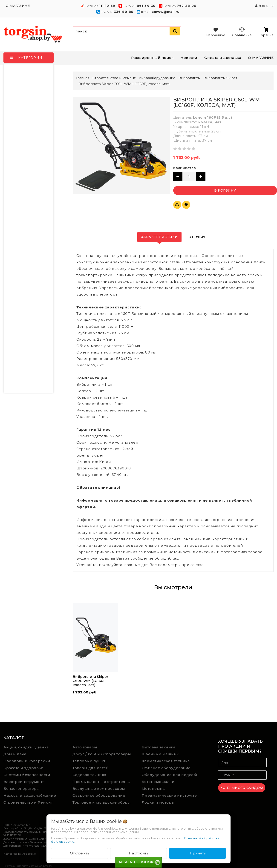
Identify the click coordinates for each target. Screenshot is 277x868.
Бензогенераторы (22, 789)
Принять (198, 853)
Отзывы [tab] (197, 237)
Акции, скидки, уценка (26, 747)
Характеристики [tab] (159, 237)
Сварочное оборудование (99, 795)
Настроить (138, 853)
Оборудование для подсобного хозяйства (173, 775)
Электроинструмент (24, 782)
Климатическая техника (166, 761)
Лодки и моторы (158, 802)
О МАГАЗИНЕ (261, 58)
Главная (83, 78)
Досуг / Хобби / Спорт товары (102, 754)
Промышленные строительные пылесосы (104, 782)
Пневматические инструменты (173, 795)
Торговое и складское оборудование (104, 802)
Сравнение (242, 32)
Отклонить (79, 853)
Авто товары (85, 747)
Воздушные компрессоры (99, 789)
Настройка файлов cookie (20, 854)
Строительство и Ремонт (28, 802)
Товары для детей (91, 768)
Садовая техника (89, 775)
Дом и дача (15, 754)
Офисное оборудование (166, 768)
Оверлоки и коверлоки (27, 761)
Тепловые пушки (89, 761)
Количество (185, 168)
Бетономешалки (158, 782)
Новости (189, 58)
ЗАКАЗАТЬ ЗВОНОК (136, 862)
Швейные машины (161, 754)
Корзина (266, 32)
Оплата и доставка (223, 58)
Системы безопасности (27, 775)
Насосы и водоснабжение (30, 795)
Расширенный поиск (152, 58)
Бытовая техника (159, 747)
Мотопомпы (154, 789)
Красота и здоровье (23, 768)
